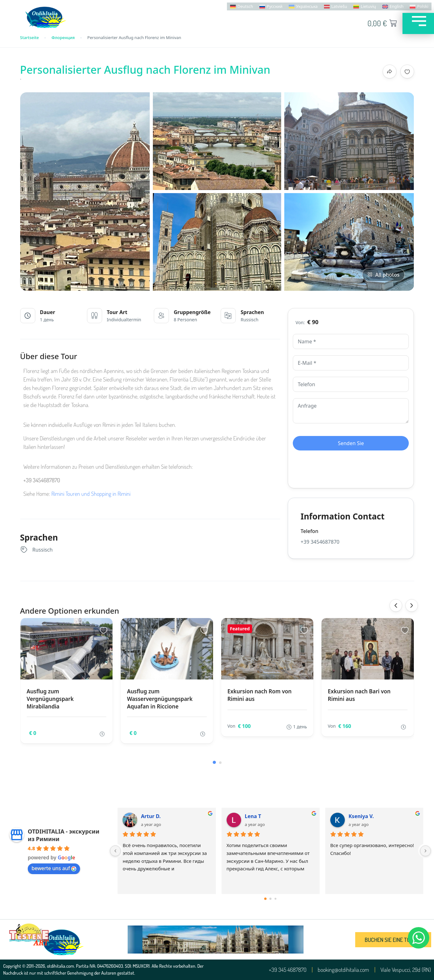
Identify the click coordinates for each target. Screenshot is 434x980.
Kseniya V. (361, 816)
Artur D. (151, 816)
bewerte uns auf (54, 868)
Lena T (253, 816)
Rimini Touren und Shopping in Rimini (91, 494)
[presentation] (396, 605)
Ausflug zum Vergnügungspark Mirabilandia (50, 699)
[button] (214, 762)
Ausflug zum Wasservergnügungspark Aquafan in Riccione (160, 699)
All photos (383, 275)
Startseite (30, 37)
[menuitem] (242, 6)
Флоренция (63, 37)
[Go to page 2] (275, 899)
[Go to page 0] (265, 899)
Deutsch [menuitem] (245, 6)
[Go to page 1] (271, 899)
